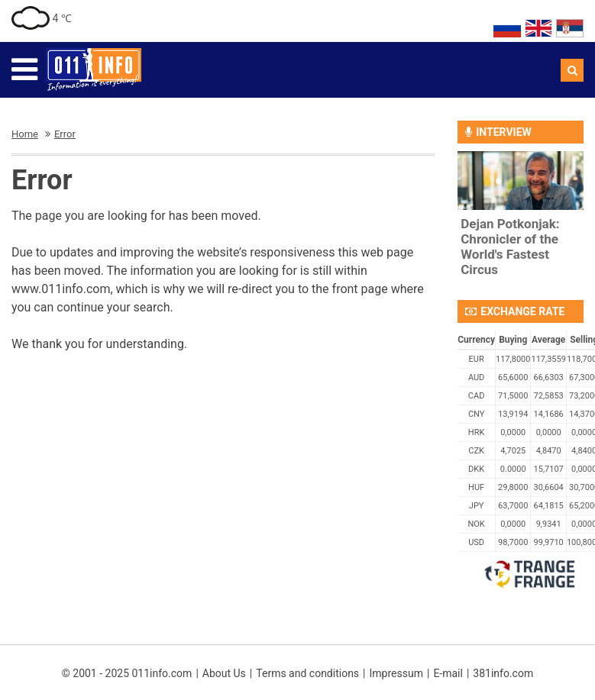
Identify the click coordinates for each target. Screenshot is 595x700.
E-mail (448, 673)
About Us (224, 673)
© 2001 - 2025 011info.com (127, 673)
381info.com (503, 673)
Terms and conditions (307, 673)
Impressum (396, 673)
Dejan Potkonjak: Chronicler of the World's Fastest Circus (510, 247)
